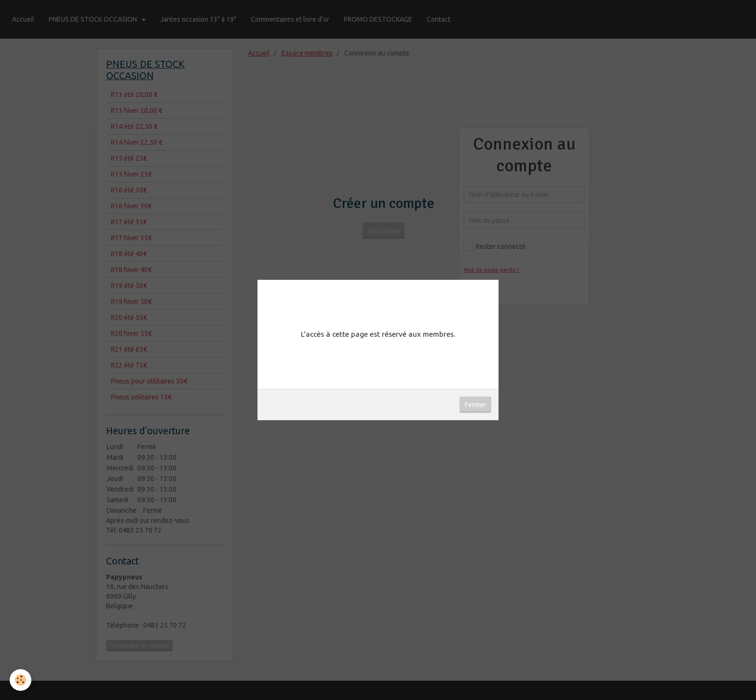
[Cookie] (20, 680)
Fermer (475, 405)
